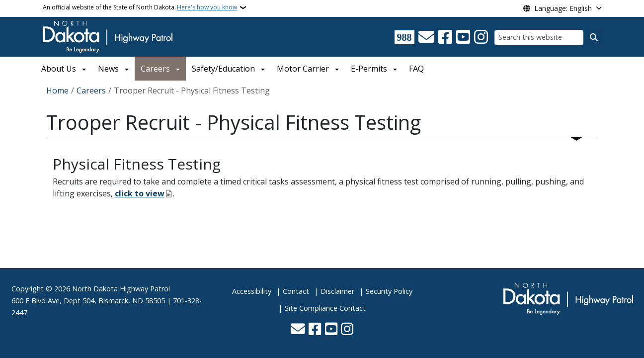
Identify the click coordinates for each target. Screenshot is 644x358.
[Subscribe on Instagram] (481, 37)
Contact (296, 291)
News (108, 69)
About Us (59, 69)
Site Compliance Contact (325, 308)
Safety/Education (223, 69)
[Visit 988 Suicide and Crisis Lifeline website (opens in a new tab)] (404, 37)
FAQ (416, 69)
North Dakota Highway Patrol (121, 289)
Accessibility (252, 291)
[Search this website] (539, 38)
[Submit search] (594, 37)
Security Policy (389, 291)
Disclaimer (337, 291)
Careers (155, 69)
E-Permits (369, 69)
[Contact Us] (426, 37)
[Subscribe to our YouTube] (463, 37)
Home (57, 90)
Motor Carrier (303, 69)
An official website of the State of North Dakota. (140, 7)
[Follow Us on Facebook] (445, 37)
